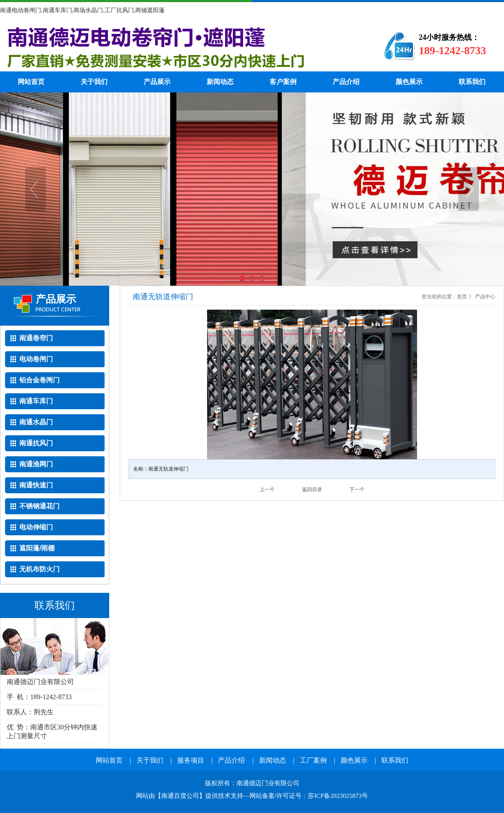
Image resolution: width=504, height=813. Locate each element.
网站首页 (31, 82)
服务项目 (191, 760)
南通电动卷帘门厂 (178, 46)
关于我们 (94, 82)
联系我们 (472, 82)
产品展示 (157, 82)
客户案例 (283, 82)
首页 (462, 297)
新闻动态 (220, 82)
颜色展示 (409, 82)
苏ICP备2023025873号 (338, 796)
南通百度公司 (180, 796)
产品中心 (485, 297)
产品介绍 (346, 82)
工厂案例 (313, 760)
